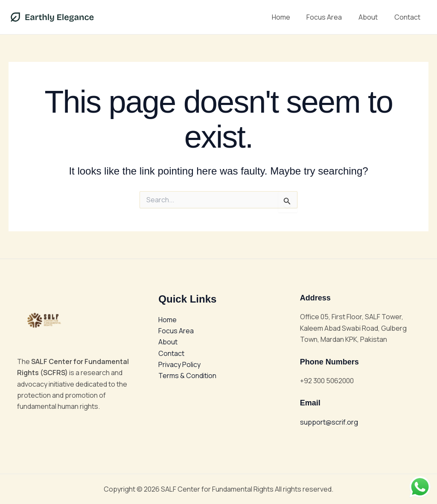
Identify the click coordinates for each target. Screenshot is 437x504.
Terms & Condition (187, 376)
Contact (409, 17)
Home (291, 17)
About (372, 17)
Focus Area (331, 17)
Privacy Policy (179, 364)
